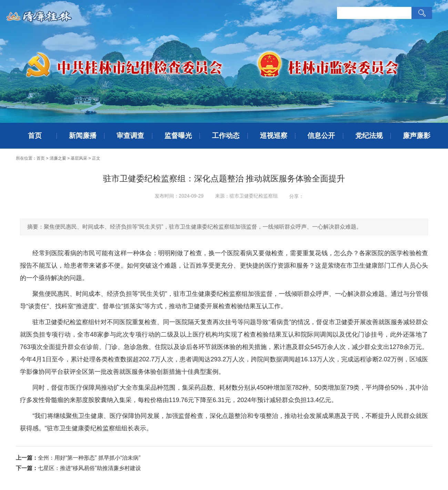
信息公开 (321, 136)
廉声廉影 (417, 136)
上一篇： (27, 458)
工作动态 (226, 136)
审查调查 (130, 136)
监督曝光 (178, 136)
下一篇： (27, 468)
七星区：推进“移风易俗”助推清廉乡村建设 (89, 468)
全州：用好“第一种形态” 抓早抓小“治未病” (89, 458)
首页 (35, 136)
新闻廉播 (83, 136)
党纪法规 (369, 136)
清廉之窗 (58, 158)
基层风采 (79, 158)
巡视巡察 (274, 136)
